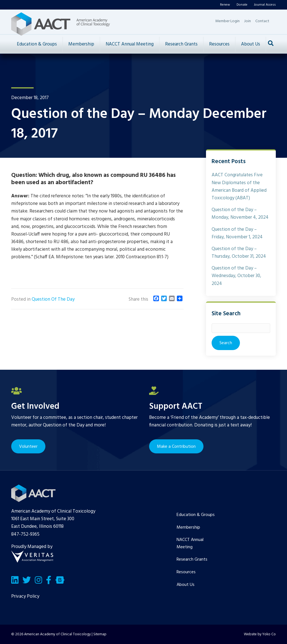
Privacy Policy (25, 596)
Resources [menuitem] (186, 572)
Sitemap (100, 634)
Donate (242, 5)
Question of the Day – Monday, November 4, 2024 (240, 214)
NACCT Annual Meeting (130, 44)
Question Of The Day (53, 299)
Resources (219, 44)
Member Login (227, 21)
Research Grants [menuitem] (192, 559)
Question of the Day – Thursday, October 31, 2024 (239, 253)
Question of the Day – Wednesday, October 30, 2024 (236, 276)
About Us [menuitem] (186, 585)
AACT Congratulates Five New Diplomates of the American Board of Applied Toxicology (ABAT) (239, 187)
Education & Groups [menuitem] (196, 515)
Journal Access (265, 5)
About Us (251, 44)
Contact (262, 21)
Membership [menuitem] (188, 527)
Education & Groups (37, 44)
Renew (225, 5)
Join (247, 21)
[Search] (271, 43)
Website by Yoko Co (260, 634)
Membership (81, 44)
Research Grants (181, 44)
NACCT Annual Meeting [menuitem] (190, 543)
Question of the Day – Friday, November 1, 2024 (237, 233)
